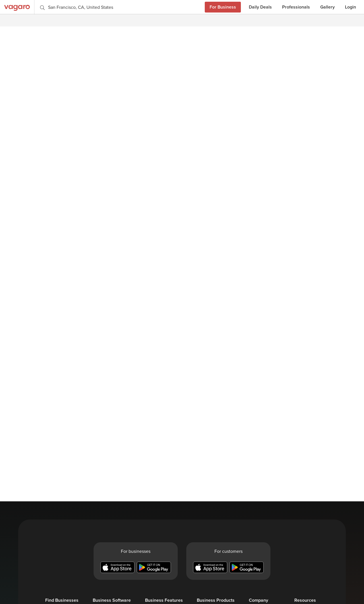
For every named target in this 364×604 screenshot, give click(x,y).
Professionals (296, 7)
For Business (223, 7)
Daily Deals (260, 7)
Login (350, 7)
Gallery (327, 7)
